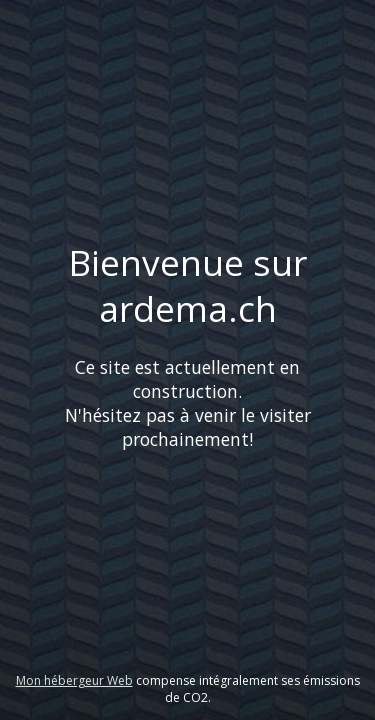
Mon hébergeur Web (74, 680)
